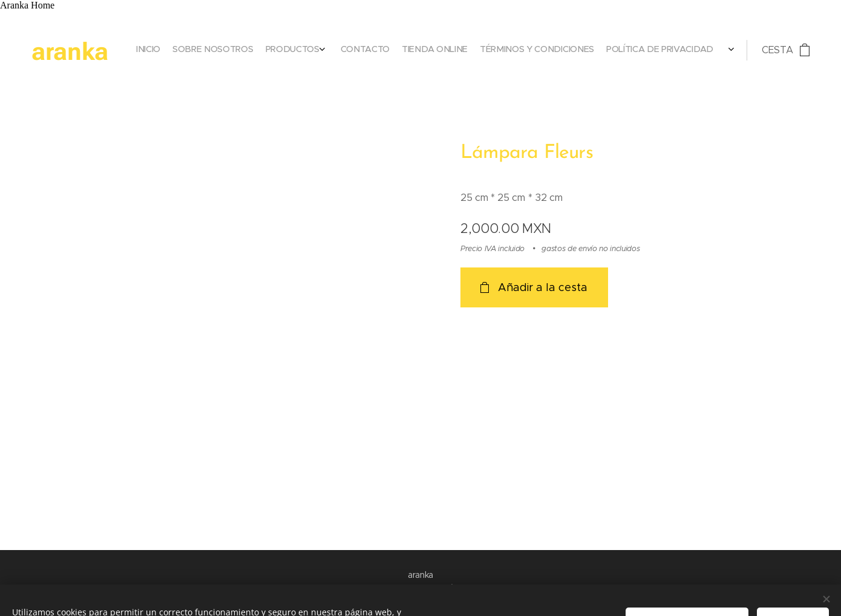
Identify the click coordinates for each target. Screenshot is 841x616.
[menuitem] (642, 50)
